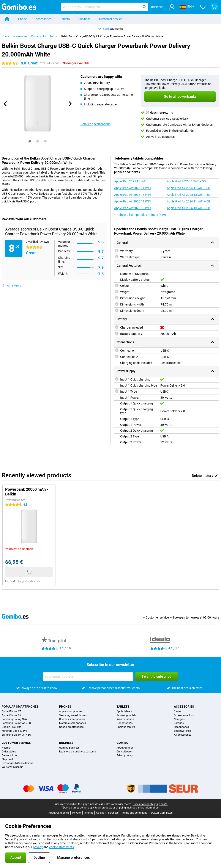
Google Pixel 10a (12, 727)
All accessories (183, 735)
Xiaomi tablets (125, 719)
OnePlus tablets (126, 727)
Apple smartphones (71, 711)
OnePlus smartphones (72, 719)
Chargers (179, 719)
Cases (178, 711)
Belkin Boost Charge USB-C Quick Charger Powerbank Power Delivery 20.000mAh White (112, 36)
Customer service (111, 19)
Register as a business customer (78, 752)
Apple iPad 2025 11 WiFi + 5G (186, 181)
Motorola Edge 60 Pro (14, 731)
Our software (124, 752)
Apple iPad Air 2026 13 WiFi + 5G (189, 208)
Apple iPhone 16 (11, 715)
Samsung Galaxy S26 (14, 719)
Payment (7, 748)
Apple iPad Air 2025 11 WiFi (132, 188)
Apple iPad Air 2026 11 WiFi (132, 201)
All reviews (11, 285)
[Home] (7, 19)
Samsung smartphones (73, 715)
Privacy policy (125, 755)
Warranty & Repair (12, 767)
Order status (9, 752)
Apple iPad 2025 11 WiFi (130, 181)
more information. (149, 808)
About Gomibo (125, 748)
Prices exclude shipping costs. (150, 804)
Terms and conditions (135, 813)
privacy (38, 847)
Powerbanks (39, 36)
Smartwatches (182, 731)
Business (84, 19)
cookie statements (62, 847)
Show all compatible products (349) (140, 215)
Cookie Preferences (107, 813)
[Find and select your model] (104, 7)
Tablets (65, 19)
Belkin (54, 36)
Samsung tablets (126, 715)
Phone (22, 19)
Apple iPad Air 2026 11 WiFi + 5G (189, 201)
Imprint (89, 813)
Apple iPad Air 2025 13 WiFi (132, 195)
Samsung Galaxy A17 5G (16, 735)
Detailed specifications (96, 124)
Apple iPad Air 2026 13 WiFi (132, 208)
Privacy (77, 813)
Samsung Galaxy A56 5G (16, 723)
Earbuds (179, 723)
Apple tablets (124, 711)
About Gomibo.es (59, 813)
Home (5, 36)
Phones (65, 707)
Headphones (181, 727)
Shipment (7, 759)
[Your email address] (88, 677)
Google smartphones (71, 727)
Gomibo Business (69, 748)
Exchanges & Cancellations (17, 763)
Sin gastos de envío (29, 581)
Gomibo (122, 743)
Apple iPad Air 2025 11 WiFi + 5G (189, 188)
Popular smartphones (20, 707)
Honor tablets (125, 723)
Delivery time (9, 755)
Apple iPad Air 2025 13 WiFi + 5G (189, 195)
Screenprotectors (184, 715)
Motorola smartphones (73, 723)
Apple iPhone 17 (11, 711)
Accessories (43, 19)
